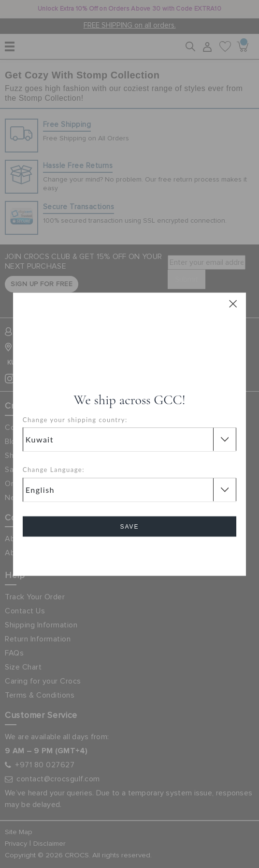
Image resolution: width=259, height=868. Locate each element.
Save (129, 526)
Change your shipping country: (75, 419)
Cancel (129, 554)
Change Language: (54, 470)
